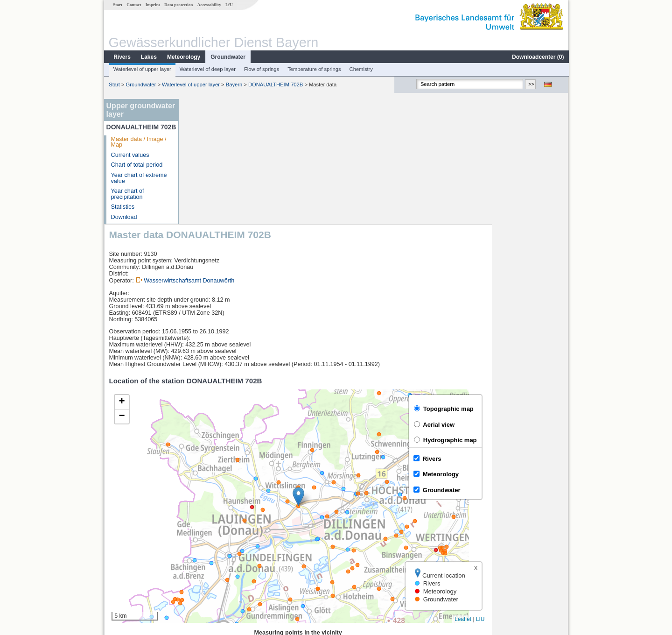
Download (124, 217)
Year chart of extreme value (139, 178)
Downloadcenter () (537, 57)
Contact (133, 5)
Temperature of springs (314, 69)
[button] (375, 371)
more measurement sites (230, 570)
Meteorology (183, 57)
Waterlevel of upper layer (142, 69)
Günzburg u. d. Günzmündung (231, 529)
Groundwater (227, 57)
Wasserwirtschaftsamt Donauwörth (266, 155)
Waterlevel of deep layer (207, 69)
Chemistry (361, 69)
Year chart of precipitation (127, 194)
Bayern (234, 85)
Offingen (203, 559)
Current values (130, 155)
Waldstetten (207, 549)
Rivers (122, 57)
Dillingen (203, 539)
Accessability (209, 5)
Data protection (178, 5)
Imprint (152, 5)
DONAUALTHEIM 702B (275, 85)
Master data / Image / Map (138, 142)
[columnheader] (250, 519)
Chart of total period (136, 165)
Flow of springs (261, 69)
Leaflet (539, 494)
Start (117, 5)
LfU (229, 5)
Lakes (148, 57)
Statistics (122, 207)
